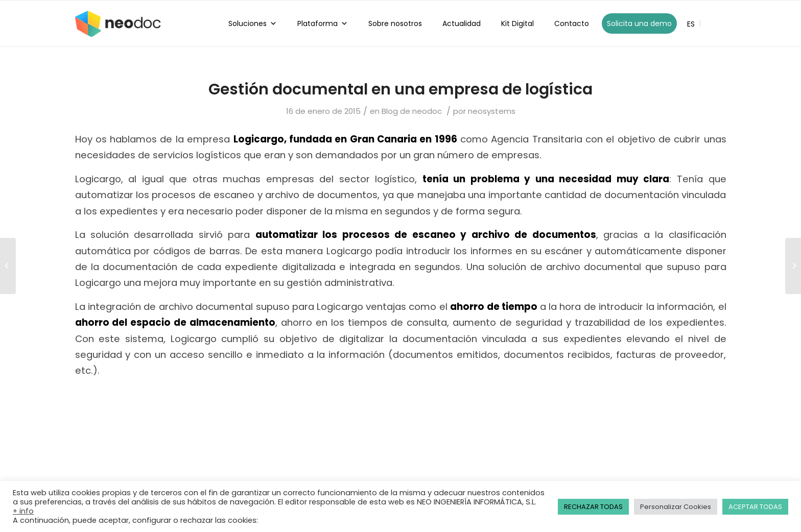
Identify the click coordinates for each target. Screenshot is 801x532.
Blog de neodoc (412, 111)
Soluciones (253, 23)
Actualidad (462, 23)
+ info (23, 511)
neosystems (492, 111)
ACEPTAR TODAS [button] (755, 507)
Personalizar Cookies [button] (676, 507)
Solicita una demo (639, 23)
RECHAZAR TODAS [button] (593, 507)
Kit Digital (517, 23)
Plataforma (323, 23)
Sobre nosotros (395, 23)
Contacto (572, 23)
